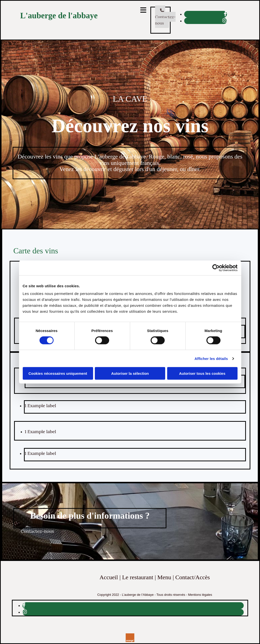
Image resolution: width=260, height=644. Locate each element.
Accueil (109, 577)
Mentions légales (200, 595)
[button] (165, 17)
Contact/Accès (193, 577)
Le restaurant (138, 577)
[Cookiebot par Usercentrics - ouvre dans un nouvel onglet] (216, 268)
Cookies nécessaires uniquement (58, 373)
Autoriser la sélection (130, 373)
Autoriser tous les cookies (202, 373)
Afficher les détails (211, 358)
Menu (164, 577)
